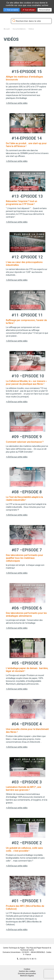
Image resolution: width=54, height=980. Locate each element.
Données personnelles (27, 974)
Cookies (27, 969)
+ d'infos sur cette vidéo (17, 103)
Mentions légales (27, 976)
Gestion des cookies (27, 971)
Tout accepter (11, 10)
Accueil (7, 29)
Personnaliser (45, 10)
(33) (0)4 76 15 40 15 (28, 959)
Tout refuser (29, 10)
